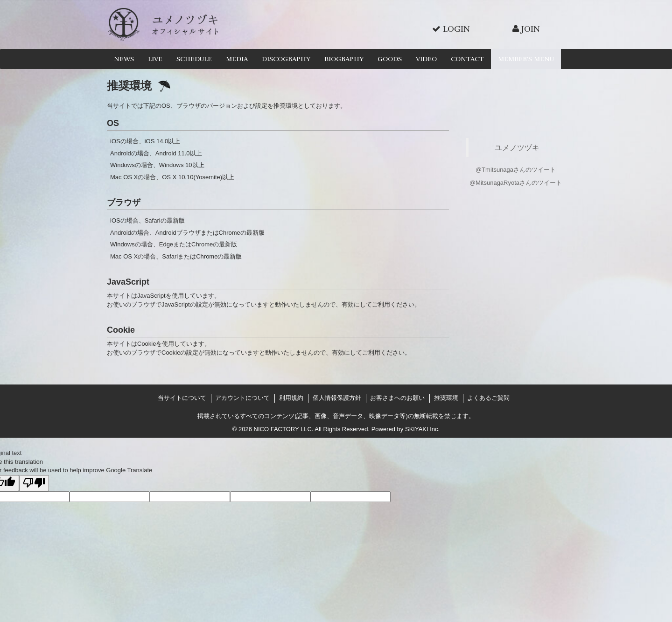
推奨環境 (446, 398)
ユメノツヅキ (517, 147)
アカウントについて (242, 398)
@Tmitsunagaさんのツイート (516, 170)
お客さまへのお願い (397, 398)
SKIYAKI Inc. (422, 429)
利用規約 (291, 398)
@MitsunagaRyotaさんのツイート (516, 183)
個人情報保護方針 (337, 398)
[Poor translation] (34, 483)
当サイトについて (182, 398)
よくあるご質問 (488, 398)
